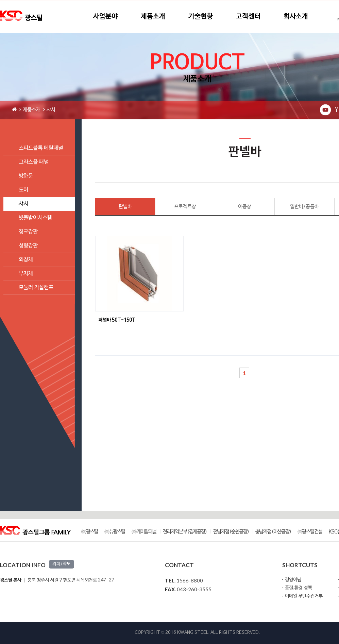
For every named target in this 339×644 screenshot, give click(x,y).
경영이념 (293, 580)
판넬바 (125, 207)
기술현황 (201, 17)
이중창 (245, 207)
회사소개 (296, 17)
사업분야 (105, 17)
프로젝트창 (185, 207)
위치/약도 (62, 564)
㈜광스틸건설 (310, 532)
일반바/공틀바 (304, 207)
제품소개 (153, 17)
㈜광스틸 (90, 532)
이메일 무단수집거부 (304, 596)
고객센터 (248, 17)
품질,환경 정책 (298, 588)
